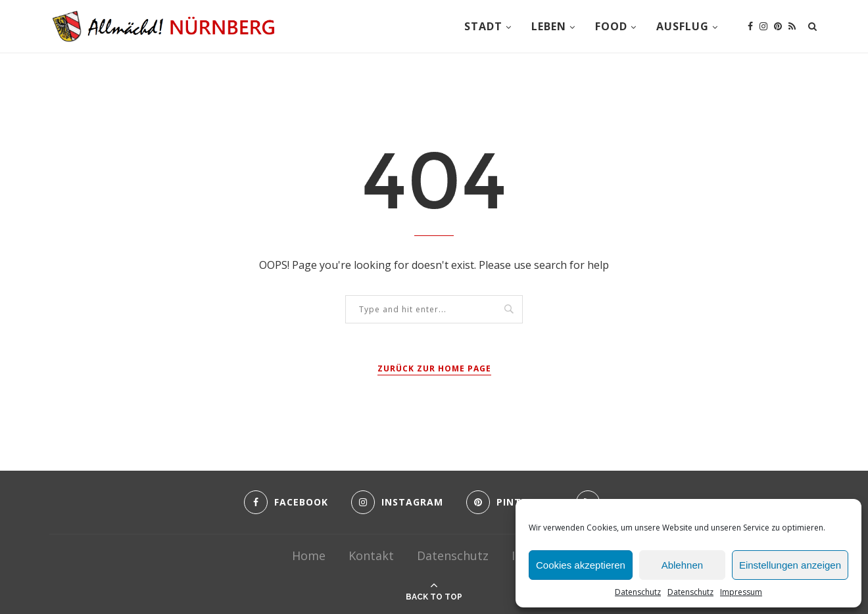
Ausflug (683, 26)
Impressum (741, 592)
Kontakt (371, 555)
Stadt (483, 26)
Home (309, 555)
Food (611, 26)
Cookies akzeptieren (581, 565)
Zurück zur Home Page (434, 368)
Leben (549, 26)
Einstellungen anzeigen (790, 565)
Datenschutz (638, 592)
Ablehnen (682, 565)
